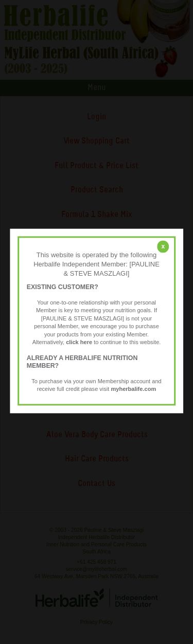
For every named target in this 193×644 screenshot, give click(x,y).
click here (79, 343)
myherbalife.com (133, 389)
